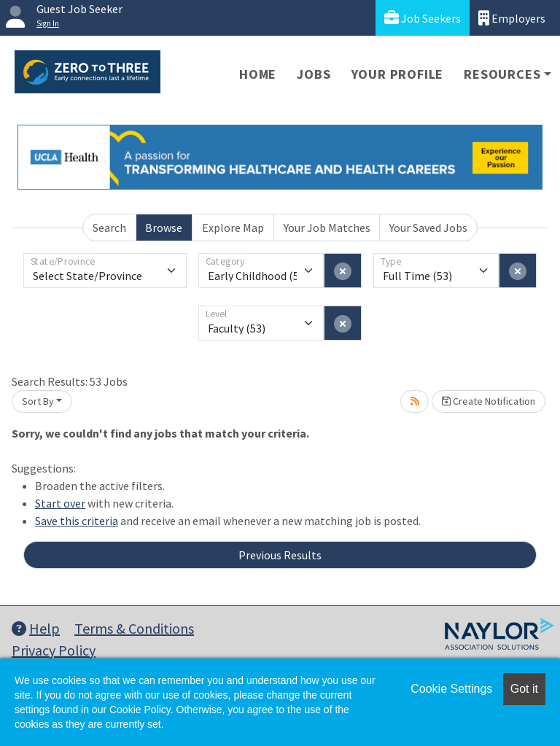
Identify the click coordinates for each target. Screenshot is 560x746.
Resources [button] (502, 74)
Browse (164, 228)
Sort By (38, 401)
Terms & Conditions (134, 628)
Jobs (314, 74)
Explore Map (233, 228)
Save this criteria (77, 521)
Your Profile (398, 74)
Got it (524, 689)
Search (109, 228)
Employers (512, 18)
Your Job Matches (327, 228)
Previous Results (280, 555)
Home (258, 74)
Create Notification (489, 401)
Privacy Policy (54, 650)
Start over (60, 503)
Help (36, 628)
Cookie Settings (451, 689)
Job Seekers (423, 18)
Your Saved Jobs (428, 228)
